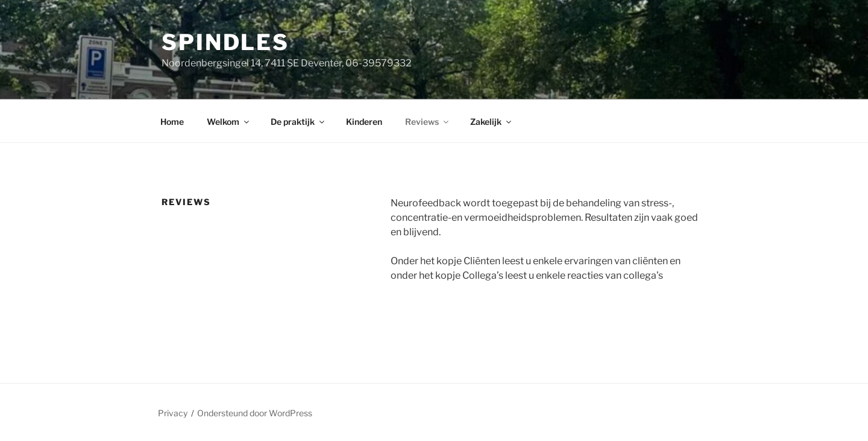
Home (172, 122)
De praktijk (298, 122)
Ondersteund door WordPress (255, 413)
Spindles (225, 42)
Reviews (428, 122)
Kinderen (364, 122)
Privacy (173, 413)
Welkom (229, 122)
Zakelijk (492, 122)
